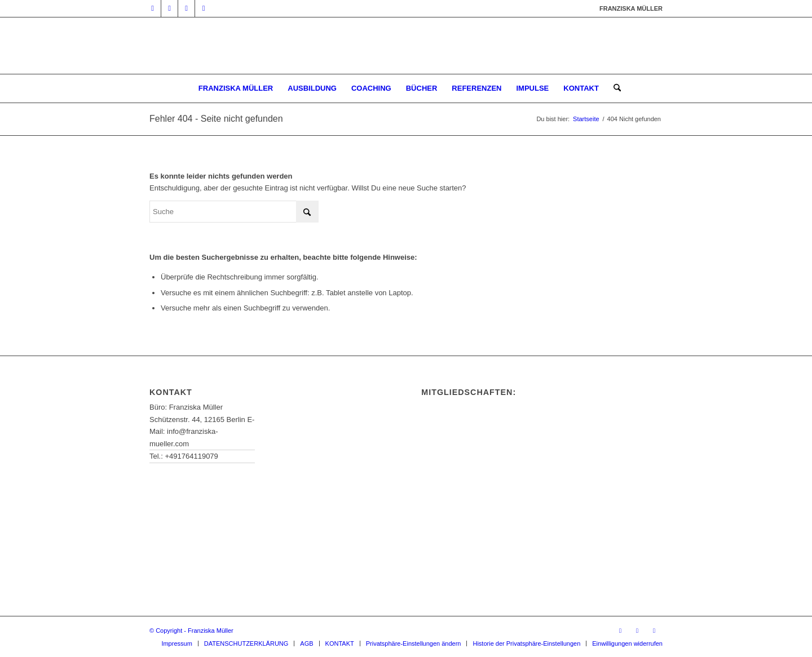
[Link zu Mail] (169, 8)
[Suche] (614, 88)
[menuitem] (236, 88)
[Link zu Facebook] (186, 8)
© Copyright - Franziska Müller (191, 631)
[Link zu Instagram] (204, 8)
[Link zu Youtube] (153, 8)
